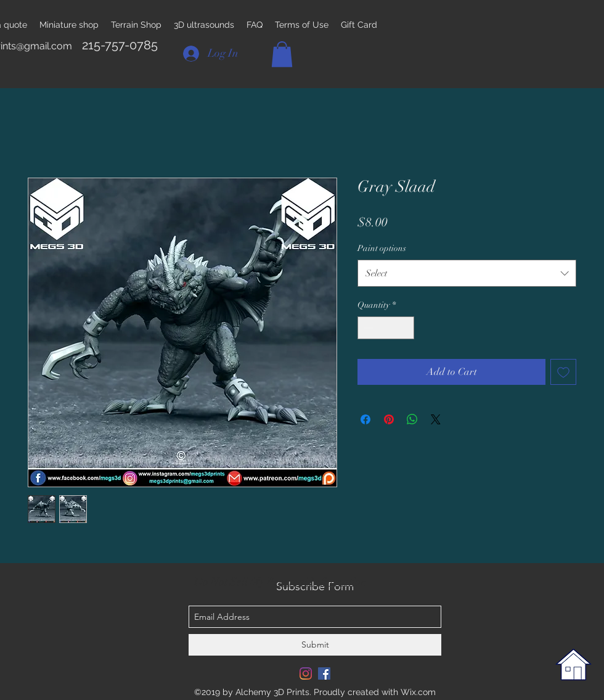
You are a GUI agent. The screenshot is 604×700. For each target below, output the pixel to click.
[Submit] (315, 645)
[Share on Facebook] (365, 419)
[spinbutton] (386, 328)
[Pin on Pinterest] (389, 419)
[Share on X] (436, 419)
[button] (282, 54)
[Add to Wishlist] (563, 372)
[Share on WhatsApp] (412, 419)
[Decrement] (367, 328)
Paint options (382, 248)
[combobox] (467, 273)
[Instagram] (306, 673)
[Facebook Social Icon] (324, 673)
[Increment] (405, 328)
